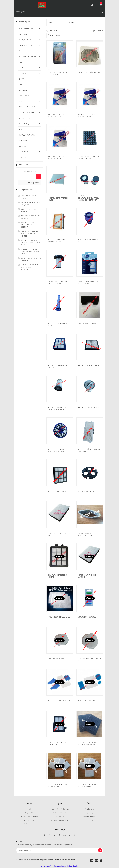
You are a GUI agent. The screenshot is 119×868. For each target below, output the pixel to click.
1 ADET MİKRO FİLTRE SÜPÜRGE (59, 617)
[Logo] (42, 5)
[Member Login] (92, 5)
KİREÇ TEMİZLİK (25, 96)
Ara (39, 176)
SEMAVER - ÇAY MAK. (27, 135)
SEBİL (21, 129)
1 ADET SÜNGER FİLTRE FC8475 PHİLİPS (59, 199)
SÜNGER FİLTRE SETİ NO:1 (87, 324)
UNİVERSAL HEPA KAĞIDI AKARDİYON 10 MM (56, 157)
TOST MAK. (23, 157)
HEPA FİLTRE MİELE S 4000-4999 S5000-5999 (89, 450)
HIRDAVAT (23, 73)
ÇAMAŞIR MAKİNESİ (26, 45)
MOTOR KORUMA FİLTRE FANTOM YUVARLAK (86, 534)
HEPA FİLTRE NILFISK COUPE (58, 491)
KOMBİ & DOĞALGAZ (27, 107)
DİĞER (21, 51)
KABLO (21, 84)
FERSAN (81, 195)
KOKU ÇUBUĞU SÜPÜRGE (87, 617)
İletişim (29, 809)
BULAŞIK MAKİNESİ (26, 40)
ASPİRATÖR (23, 34)
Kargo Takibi (29, 813)
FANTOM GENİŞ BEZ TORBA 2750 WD (89, 660)
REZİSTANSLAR (24, 118)
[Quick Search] (26, 176)
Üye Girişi (90, 813)
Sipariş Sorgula (29, 820)
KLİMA (21, 101)
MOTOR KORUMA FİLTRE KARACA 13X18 (59, 534)
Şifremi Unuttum (90, 816)
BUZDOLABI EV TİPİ (26, 28)
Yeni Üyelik (90, 809)
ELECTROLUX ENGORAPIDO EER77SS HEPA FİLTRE (57, 283)
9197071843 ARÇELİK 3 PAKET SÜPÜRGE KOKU (58, 73)
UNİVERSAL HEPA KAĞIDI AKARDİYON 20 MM (86, 115)
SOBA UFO (23, 140)
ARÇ (49, 69)
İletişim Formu (29, 824)
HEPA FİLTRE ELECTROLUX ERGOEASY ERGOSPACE (57, 409)
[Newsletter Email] (60, 850)
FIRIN (21, 68)
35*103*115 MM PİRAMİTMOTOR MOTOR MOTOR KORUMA (89, 157)
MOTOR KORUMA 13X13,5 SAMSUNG (87, 576)
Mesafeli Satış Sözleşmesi (59, 809)
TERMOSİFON (24, 152)
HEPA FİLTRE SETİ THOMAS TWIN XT (59, 702)
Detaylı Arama (34, 183)
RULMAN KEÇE (24, 124)
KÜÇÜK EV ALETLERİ (26, 112)
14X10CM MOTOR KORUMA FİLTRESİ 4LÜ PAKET (57, 786)
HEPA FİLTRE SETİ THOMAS (87, 701)
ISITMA (21, 79)
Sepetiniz (90, 820)
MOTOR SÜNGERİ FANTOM (87, 491)
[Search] (60, 12)
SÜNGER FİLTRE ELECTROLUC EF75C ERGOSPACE (58, 744)
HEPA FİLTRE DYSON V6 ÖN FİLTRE (57, 325)
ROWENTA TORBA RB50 (56, 659)
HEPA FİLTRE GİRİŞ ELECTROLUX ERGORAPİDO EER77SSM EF (89, 199)
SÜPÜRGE (23, 146)
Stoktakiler (53, 31)
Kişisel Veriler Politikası (59, 820)
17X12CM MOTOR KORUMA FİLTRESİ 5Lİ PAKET (87, 786)
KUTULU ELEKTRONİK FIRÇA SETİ (89, 72)
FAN (20, 62)
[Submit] (100, 850)
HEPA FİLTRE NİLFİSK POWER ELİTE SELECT (58, 367)
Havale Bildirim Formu (29, 816)
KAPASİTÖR (23, 90)
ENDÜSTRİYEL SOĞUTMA (28, 56)
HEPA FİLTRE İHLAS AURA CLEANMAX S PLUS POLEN (57, 241)
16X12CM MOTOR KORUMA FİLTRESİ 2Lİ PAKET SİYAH (87, 744)
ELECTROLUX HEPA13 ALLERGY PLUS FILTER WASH (89, 283)
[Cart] (101, 5)
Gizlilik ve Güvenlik (60, 813)
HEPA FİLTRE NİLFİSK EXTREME (88, 366)
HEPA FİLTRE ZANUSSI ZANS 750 (89, 408)
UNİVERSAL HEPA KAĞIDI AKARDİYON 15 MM (56, 115)
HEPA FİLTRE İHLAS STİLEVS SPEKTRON (57, 576)
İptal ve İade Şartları (59, 816)
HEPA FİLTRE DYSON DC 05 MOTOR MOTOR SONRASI (57, 450)
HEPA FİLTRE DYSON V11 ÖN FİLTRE (88, 241)
